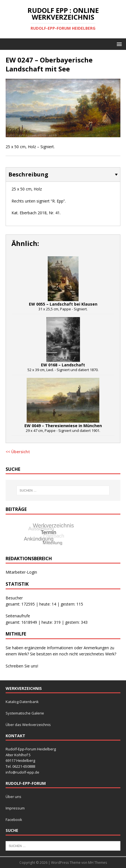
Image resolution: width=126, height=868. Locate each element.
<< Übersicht (18, 452)
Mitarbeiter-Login (21, 572)
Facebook (14, 820)
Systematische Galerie (25, 713)
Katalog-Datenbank (22, 702)
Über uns (13, 797)
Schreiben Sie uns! (22, 666)
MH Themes (98, 863)
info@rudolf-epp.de (22, 772)
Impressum (15, 808)
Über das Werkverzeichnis (28, 725)
